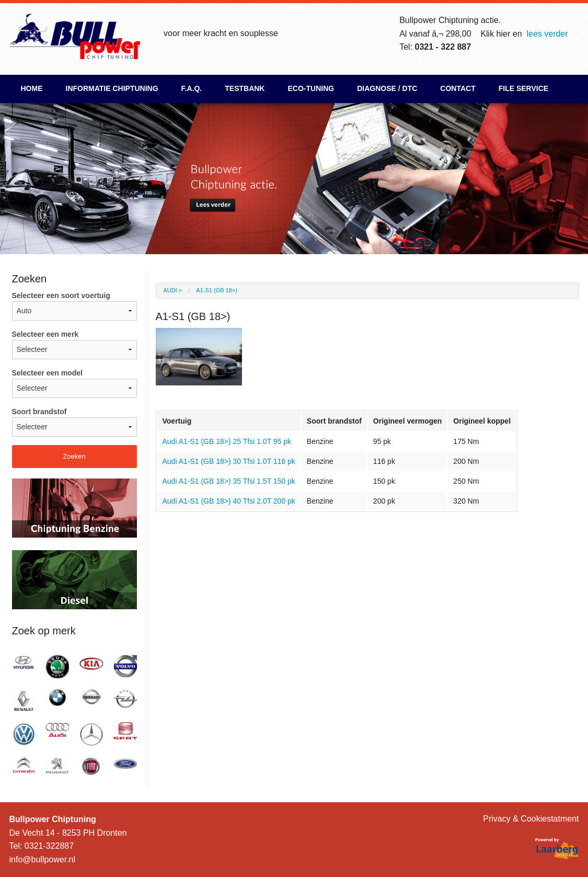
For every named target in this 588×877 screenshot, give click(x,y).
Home (32, 88)
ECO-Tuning (311, 88)
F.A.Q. (192, 88)
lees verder (547, 34)
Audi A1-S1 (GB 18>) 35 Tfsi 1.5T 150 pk (229, 481)
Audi (170, 290)
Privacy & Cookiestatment (531, 819)
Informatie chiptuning (112, 88)
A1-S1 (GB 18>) (217, 290)
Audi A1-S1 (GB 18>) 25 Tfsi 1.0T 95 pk (227, 441)
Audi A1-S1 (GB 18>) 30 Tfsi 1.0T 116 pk (229, 461)
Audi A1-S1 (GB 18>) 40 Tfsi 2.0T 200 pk (229, 501)
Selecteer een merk (74, 345)
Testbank (245, 88)
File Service (523, 88)
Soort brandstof (74, 422)
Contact (458, 88)
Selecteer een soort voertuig (74, 306)
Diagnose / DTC (387, 88)
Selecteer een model (74, 383)
